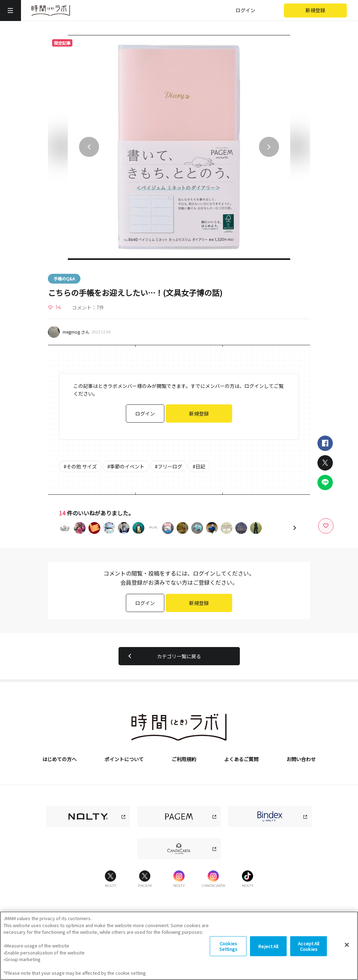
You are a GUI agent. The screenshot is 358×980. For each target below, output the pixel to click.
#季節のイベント (126, 466)
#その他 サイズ (80, 466)
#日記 (199, 466)
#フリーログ (169, 466)
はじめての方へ (59, 759)
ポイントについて (124, 759)
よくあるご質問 (241, 759)
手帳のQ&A (64, 279)
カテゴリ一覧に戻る (163, 656)
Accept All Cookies (309, 951)
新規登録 (315, 10)
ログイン (245, 10)
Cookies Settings (228, 951)
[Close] (347, 950)
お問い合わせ (301, 759)
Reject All (268, 951)
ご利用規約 (184, 759)
